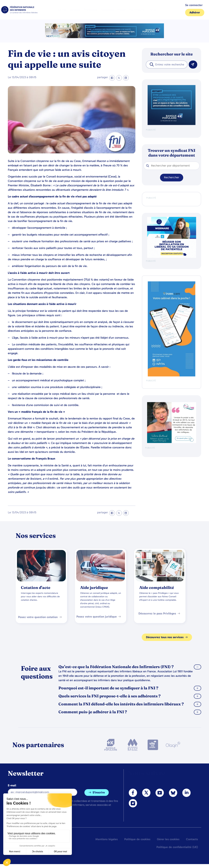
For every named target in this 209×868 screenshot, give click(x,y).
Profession (91, 10)
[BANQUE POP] (172, 124)
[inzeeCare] (172, 376)
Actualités (107, 10)
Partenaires (137, 10)
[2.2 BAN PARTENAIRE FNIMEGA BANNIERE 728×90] (104, 37)
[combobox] (167, 65)
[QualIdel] (172, 442)
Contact (153, 10)
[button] (112, 78)
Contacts (192, 839)
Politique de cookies (137, 839)
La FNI (62, 10)
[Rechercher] (193, 65)
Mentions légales (107, 839)
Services (75, 10)
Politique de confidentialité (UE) (177, 847)
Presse (122, 10)
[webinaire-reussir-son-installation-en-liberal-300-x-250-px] (172, 257)
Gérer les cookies (168, 839)
